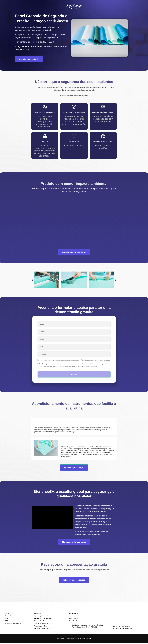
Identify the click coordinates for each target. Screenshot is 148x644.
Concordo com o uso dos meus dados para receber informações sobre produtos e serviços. (75, 362)
